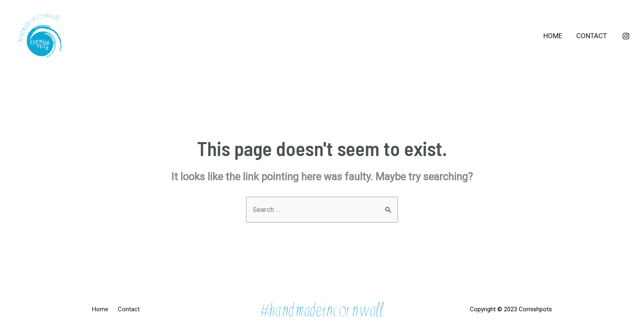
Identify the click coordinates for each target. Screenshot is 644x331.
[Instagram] (626, 36)
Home (553, 36)
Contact (592, 36)
